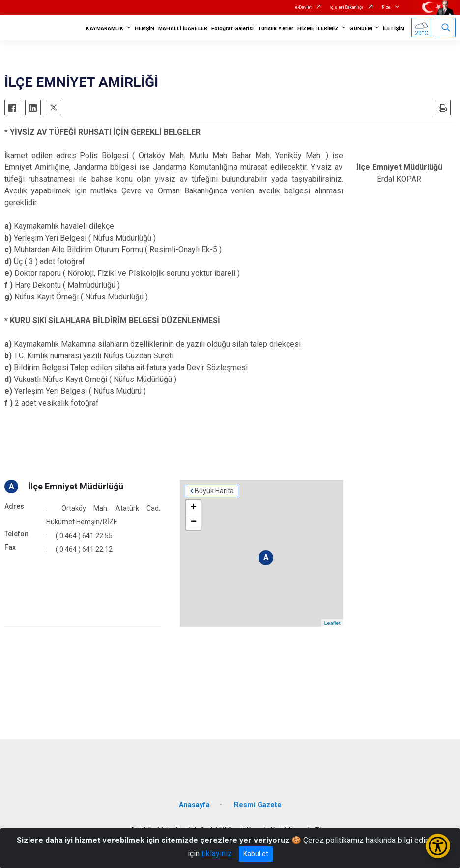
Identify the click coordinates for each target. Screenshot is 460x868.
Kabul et (256, 854)
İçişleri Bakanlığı (347, 7)
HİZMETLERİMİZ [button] (318, 29)
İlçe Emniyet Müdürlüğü (76, 486)
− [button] (193, 522)
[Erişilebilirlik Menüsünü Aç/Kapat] (438, 846)
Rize (386, 7)
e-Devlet (303, 7)
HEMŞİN (145, 29)
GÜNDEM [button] (361, 29)
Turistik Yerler (276, 29)
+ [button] (193, 508)
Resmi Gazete (258, 805)
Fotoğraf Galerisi (233, 29)
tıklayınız (217, 854)
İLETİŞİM (394, 29)
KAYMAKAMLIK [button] (105, 29)
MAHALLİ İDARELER (183, 29)
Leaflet (332, 623)
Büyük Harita (214, 491)
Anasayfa (194, 805)
